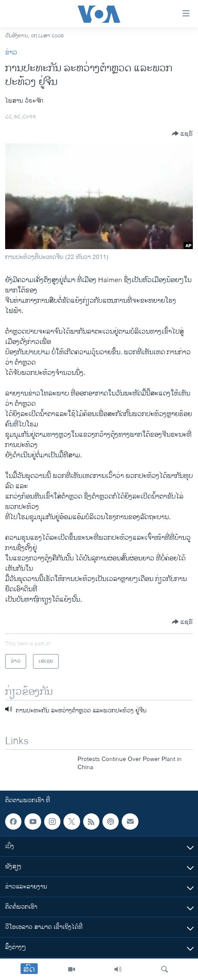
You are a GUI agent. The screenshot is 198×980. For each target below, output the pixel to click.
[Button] (182, 134)
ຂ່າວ (11, 53)
